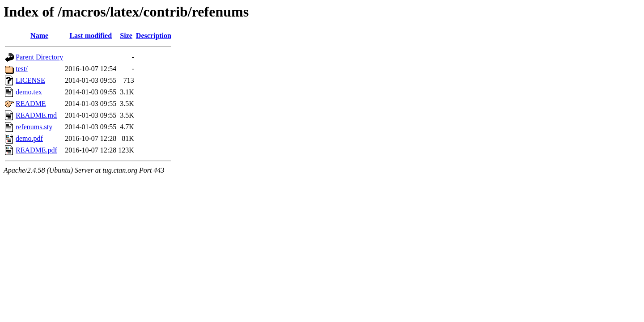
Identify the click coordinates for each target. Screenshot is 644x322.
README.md (36, 115)
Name (39, 36)
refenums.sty (34, 127)
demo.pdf (29, 138)
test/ (22, 69)
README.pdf (36, 150)
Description (154, 36)
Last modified (91, 36)
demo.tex (29, 92)
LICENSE (30, 80)
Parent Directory (39, 57)
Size (126, 36)
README (31, 104)
